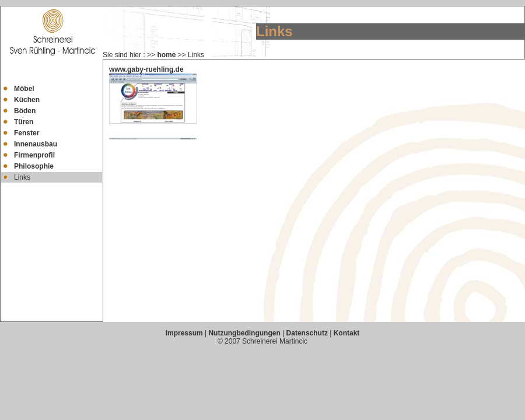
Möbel (24, 89)
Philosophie (34, 166)
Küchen (27, 100)
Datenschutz (307, 333)
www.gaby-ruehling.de (146, 69)
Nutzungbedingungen (244, 333)
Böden (25, 111)
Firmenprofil (34, 155)
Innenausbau (36, 144)
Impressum (184, 333)
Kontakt (347, 333)
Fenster (27, 133)
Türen (24, 122)
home (166, 55)
